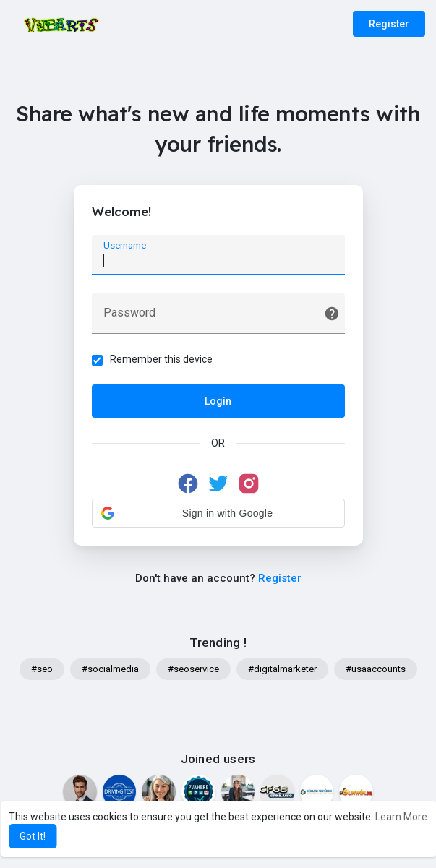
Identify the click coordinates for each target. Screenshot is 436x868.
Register (389, 24)
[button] (218, 513)
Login (218, 401)
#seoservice (193, 669)
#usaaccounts (376, 669)
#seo (42, 669)
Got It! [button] (33, 836)
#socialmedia (110, 669)
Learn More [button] (401, 817)
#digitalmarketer (282, 669)
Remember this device (161, 359)
